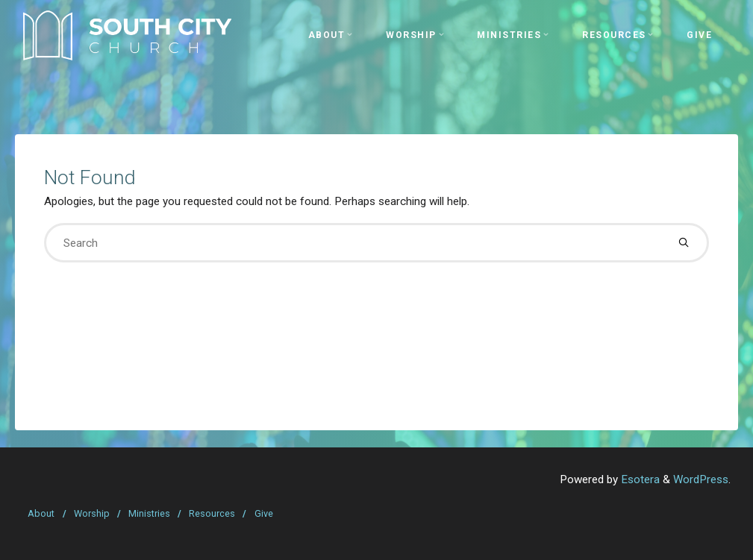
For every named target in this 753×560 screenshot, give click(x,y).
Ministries (149, 513)
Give (264, 513)
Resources (212, 513)
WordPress (701, 479)
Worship (92, 513)
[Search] (683, 243)
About (41, 513)
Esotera (639, 479)
